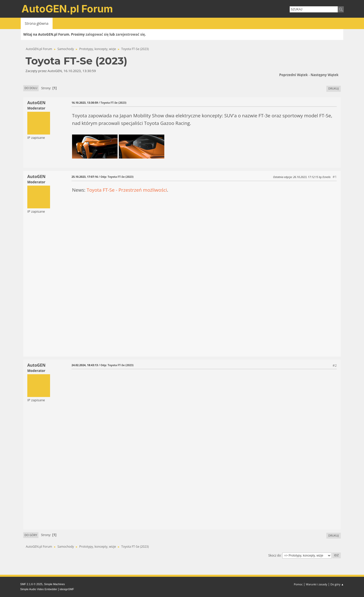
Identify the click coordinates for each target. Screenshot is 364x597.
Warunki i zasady (316, 584)
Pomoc (298, 584)
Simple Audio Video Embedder (39, 589)
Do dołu (31, 88)
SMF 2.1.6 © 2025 (31, 584)
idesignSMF (67, 589)
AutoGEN (36, 103)
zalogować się (97, 34)
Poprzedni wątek (293, 75)
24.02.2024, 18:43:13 (85, 365)
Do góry (31, 535)
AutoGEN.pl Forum (67, 9)
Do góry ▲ (337, 584)
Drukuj (334, 88)
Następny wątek (325, 75)
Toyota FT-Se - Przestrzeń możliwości (127, 190)
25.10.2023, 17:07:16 (85, 177)
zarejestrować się (130, 34)
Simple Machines (54, 584)
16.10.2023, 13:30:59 (85, 103)
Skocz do (275, 555)
